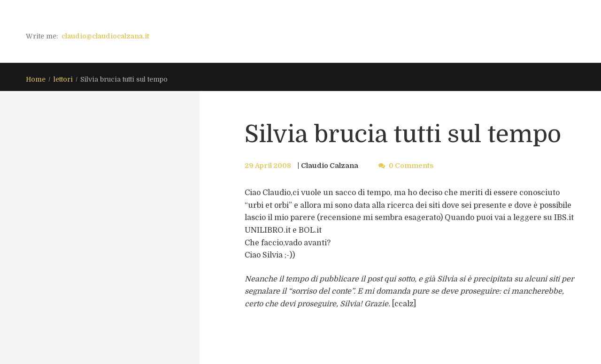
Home (36, 79)
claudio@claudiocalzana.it (105, 36)
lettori (63, 79)
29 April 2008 (268, 166)
